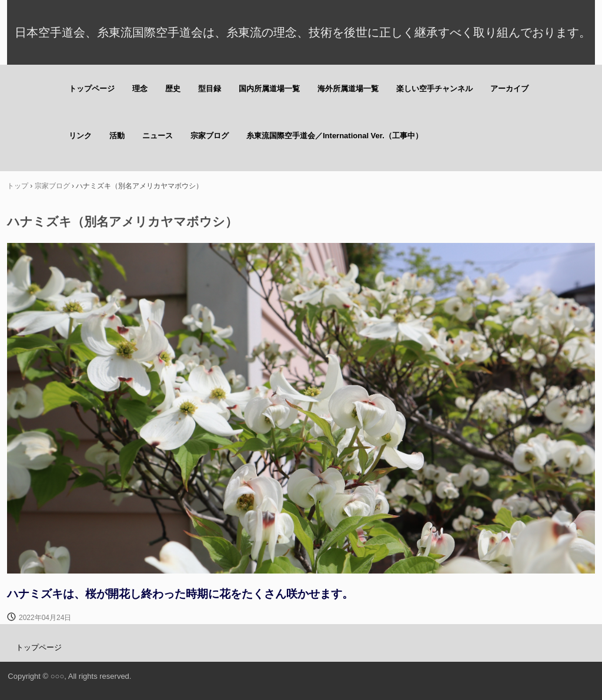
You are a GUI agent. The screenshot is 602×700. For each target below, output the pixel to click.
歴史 (173, 89)
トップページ (92, 89)
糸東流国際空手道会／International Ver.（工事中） (335, 136)
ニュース (158, 136)
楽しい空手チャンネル (434, 89)
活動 (117, 136)
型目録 (210, 89)
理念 (140, 89)
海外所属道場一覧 (348, 89)
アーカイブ (509, 89)
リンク (80, 136)
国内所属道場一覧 (269, 89)
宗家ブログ (210, 136)
